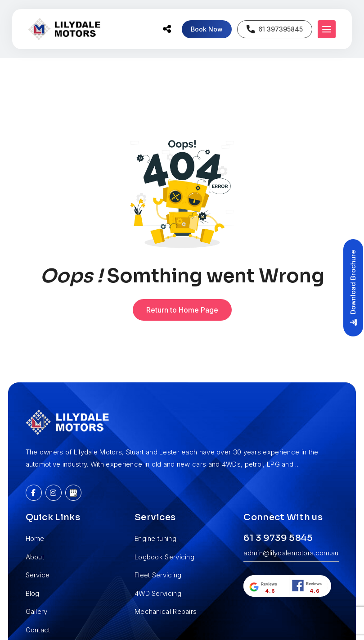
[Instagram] (54, 493)
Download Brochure (353, 288)
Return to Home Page (182, 310)
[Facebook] (34, 493)
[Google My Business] (73, 493)
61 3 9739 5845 (278, 538)
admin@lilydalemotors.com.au (291, 553)
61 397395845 (275, 29)
